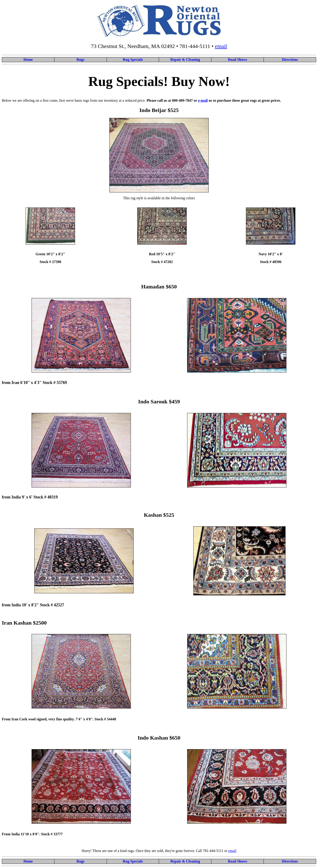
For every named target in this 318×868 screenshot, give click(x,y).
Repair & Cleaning (185, 60)
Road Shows (237, 60)
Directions (290, 60)
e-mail (203, 100)
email (221, 46)
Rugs (80, 60)
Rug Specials (133, 60)
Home (28, 60)
